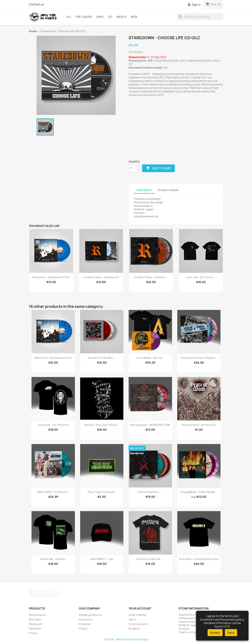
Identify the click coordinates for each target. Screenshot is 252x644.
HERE (227, 626)
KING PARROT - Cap (102, 559)
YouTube (48, 593)
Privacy (33, 633)
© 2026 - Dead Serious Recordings (126, 639)
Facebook (33, 593)
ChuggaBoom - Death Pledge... (199, 492)
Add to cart (158, 168)
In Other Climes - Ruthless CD (101, 277)
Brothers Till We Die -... (150, 559)
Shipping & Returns (90, 615)
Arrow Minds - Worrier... (150, 358)
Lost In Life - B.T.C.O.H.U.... (201, 277)
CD (110, 17)
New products (37, 615)
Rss (40, 593)
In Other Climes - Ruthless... (151, 277)
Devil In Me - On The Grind (53, 425)
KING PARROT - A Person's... (53, 492)
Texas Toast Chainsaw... (102, 492)
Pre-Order (84, 17)
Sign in (133, 619)
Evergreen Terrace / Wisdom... (199, 358)
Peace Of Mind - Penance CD (199, 425)
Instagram (56, 593)
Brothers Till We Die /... (102, 358)
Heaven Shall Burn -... (150, 492)
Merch (122, 17)
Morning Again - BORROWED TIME (150, 425)
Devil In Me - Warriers (53, 559)
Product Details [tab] (168, 190)
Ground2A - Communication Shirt (199, 559)
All (69, 17)
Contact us (36, 4)
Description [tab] (144, 190)
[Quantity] (133, 168)
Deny (231, 633)
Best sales (35, 619)
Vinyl (100, 17)
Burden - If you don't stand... (102, 425)
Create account (138, 624)
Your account (140, 608)
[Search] (200, 17)
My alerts (134, 629)
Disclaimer (35, 629)
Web (134, 17)
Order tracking (137, 615)
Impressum (36, 624)
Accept (215, 633)
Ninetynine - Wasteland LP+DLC (51, 277)
